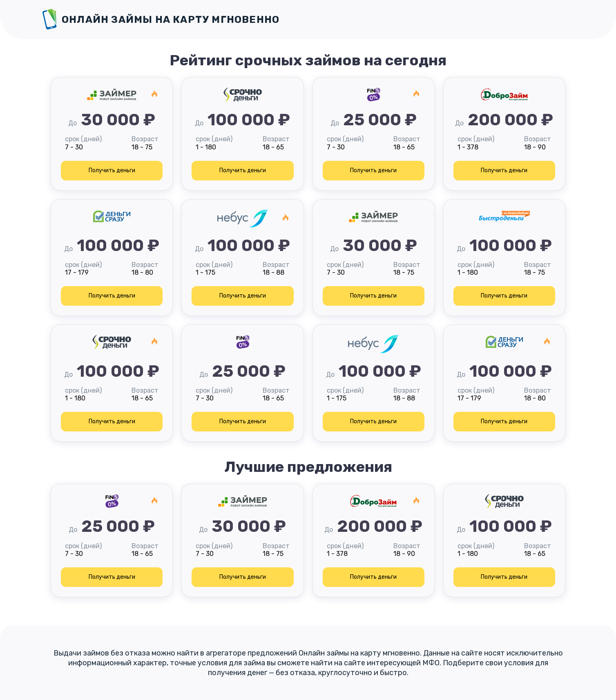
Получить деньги (112, 170)
